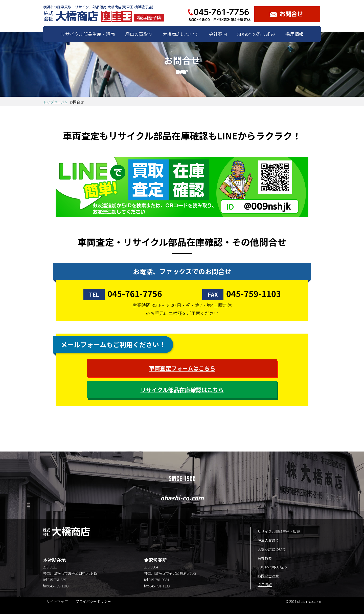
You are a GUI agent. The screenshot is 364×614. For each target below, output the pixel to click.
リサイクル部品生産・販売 (88, 34)
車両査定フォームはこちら (182, 368)
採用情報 (294, 34)
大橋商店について (181, 34)
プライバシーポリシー (93, 601)
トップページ (54, 102)
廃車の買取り (139, 34)
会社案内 (218, 34)
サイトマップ (57, 601)
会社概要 (265, 558)
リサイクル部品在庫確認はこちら (182, 390)
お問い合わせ (268, 576)
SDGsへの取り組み (256, 34)
